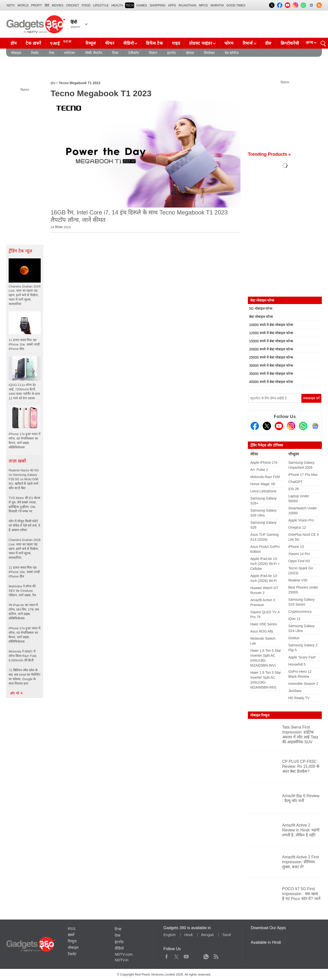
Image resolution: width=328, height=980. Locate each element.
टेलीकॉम (134, 53)
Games (142, 5)
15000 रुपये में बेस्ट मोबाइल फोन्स (271, 341)
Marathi (217, 5)
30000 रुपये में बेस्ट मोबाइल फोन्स (271, 365)
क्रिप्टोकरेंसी (290, 43)
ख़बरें (71, 935)
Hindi (188, 935)
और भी (17, 693)
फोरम (229, 43)
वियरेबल (209, 53)
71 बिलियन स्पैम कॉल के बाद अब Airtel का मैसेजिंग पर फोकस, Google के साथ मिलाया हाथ (24, 677)
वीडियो (128, 43)
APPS (172, 5)
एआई (62, 43)
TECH (130, 5)
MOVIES (58, 5)
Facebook (167, 956)
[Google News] (315, 426)
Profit (36, 5)
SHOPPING (157, 5)
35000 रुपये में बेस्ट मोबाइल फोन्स (271, 374)
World (23, 5)
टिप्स (115, 53)
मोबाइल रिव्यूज (260, 715)
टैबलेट (35, 53)
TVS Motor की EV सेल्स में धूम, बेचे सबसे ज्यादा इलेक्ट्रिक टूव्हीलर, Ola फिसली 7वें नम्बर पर (24, 505)
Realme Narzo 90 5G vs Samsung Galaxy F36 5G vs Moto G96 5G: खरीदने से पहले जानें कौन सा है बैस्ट (24, 479)
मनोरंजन (70, 53)
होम (14, 43)
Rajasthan (188, 5)
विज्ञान (153, 53)
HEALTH (117, 5)
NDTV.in (121, 960)
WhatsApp (206, 956)
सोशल (190, 53)
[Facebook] (255, 426)
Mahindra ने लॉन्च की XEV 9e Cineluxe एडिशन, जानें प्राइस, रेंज (22, 591)
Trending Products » (269, 154)
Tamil (227, 935)
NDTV (11, 5)
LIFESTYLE (101, 5)
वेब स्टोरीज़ (232, 53)
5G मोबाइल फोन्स (261, 308)
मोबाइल (16, 53)
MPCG (203, 5)
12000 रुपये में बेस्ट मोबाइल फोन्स (271, 333)
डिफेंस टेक (154, 43)
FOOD (86, 5)
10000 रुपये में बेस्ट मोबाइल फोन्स (271, 325)
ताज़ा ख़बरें (17, 461)
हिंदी (47, 5)
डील (268, 43)
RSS (72, 929)
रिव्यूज (91, 43)
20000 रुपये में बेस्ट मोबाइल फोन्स (271, 349)
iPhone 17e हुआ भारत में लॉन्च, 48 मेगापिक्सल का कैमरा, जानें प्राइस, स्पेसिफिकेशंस (25, 635)
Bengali (207, 935)
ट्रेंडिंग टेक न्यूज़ (20, 251)
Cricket (73, 5)
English (170, 935)
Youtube (186, 956)
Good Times (236, 5)
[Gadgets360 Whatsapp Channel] (303, 426)
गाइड (176, 43)
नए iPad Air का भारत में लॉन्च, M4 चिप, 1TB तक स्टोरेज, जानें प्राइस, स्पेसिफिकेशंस (24, 612)
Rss (216, 956)
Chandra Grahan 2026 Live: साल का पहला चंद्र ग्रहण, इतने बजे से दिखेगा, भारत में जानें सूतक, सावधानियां (25, 549)
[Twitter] (267, 426)
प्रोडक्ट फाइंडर (201, 43)
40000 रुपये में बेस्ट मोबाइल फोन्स (271, 382)
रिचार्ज (248, 43)
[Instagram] (291, 426)
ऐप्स (51, 53)
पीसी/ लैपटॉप (94, 53)
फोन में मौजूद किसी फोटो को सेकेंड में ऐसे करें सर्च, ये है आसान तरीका (24, 526)
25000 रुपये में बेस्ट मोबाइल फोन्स (271, 357)
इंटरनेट (172, 53)
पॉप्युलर (294, 454)
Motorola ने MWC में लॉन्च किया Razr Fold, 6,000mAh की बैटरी (23, 656)
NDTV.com (124, 954)
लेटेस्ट (254, 454)
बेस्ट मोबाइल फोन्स (261, 317)
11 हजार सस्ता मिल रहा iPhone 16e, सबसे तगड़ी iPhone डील (24, 572)
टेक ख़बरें (33, 43)
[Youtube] (279, 426)
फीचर (110, 43)
